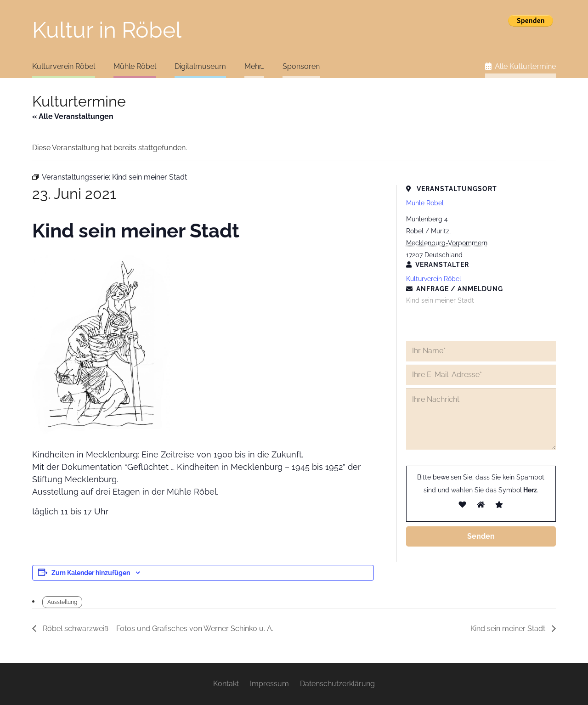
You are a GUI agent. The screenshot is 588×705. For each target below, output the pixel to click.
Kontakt (226, 684)
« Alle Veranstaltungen (73, 116)
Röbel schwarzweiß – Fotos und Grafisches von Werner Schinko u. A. (157, 629)
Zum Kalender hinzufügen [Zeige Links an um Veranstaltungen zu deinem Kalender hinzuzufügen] (91, 573)
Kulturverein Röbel (434, 279)
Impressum (269, 684)
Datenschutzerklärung (337, 684)
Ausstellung (62, 602)
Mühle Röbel (425, 203)
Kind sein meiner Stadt (509, 629)
